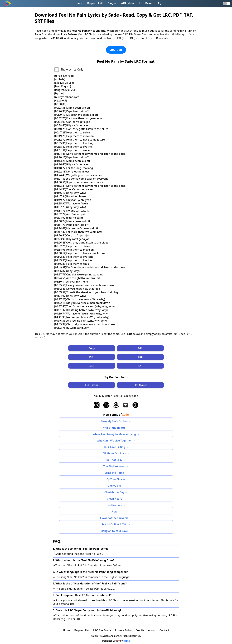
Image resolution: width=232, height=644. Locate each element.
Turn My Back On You (114, 421)
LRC (140, 357)
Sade (126, 415)
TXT (140, 366)
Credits (140, 630)
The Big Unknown (114, 466)
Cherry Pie (114, 486)
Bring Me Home (114, 473)
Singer (112, 3)
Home (78, 3)
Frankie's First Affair (114, 524)
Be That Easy (114, 460)
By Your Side (114, 479)
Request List (82, 630)
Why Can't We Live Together (114, 441)
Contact (164, 630)
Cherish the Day (114, 492)
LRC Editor (92, 385)
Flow (114, 512)
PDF (92, 357)
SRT (92, 366)
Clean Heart (114, 499)
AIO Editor (128, 3)
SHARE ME (116, 50)
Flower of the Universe (114, 518)
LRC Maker (146, 3)
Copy (92, 348)
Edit (140, 348)
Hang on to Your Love (114, 531)
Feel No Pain (114, 505)
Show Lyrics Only (72, 69)
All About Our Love (114, 453)
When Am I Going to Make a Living (114, 434)
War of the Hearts (114, 428)
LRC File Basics (102, 630)
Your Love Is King (114, 447)
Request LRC (95, 3)
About (152, 630)
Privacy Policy (123, 630)
